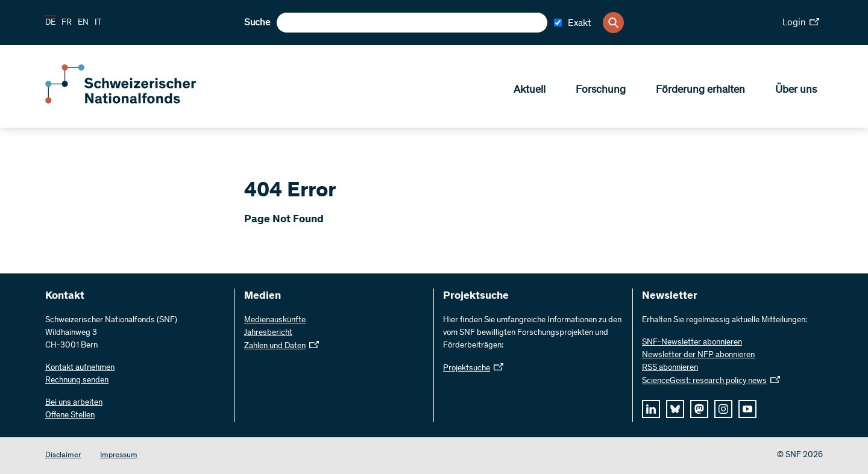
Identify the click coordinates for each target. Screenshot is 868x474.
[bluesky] (675, 409)
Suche (257, 23)
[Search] (613, 23)
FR (67, 23)
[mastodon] (699, 409)
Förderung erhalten (700, 91)
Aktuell (530, 91)
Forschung (601, 91)
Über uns (796, 91)
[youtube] (747, 409)
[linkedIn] (651, 409)
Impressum (119, 456)
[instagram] (723, 409)
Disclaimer (63, 456)
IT (98, 23)
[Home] (133, 101)
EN (83, 23)
